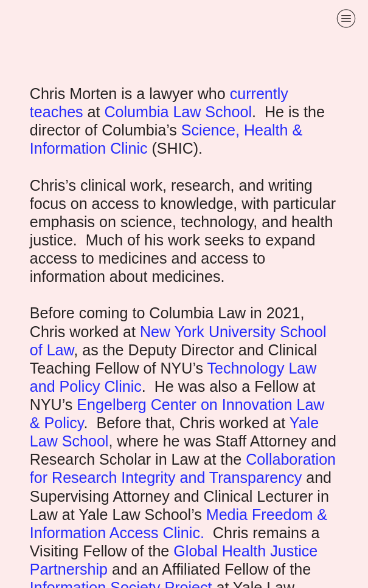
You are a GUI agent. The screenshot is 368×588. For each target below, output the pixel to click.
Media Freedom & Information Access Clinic (179, 524)
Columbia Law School (178, 112)
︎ (346, 19)
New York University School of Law (178, 341)
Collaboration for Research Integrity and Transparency (183, 468)
